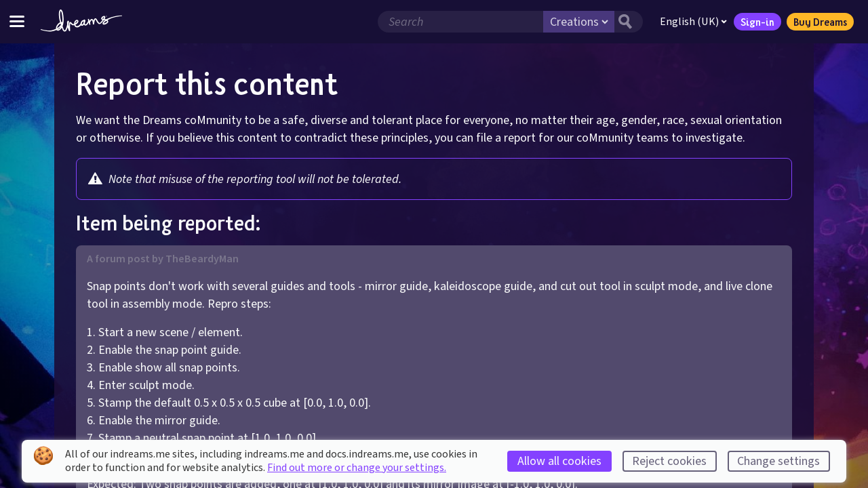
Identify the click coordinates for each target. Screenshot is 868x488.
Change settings (778, 461)
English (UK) (693, 22)
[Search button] (629, 22)
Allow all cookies (559, 461)
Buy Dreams (820, 22)
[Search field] (460, 22)
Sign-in (757, 22)
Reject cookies (669, 461)
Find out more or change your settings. (357, 468)
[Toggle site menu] (17, 21)
